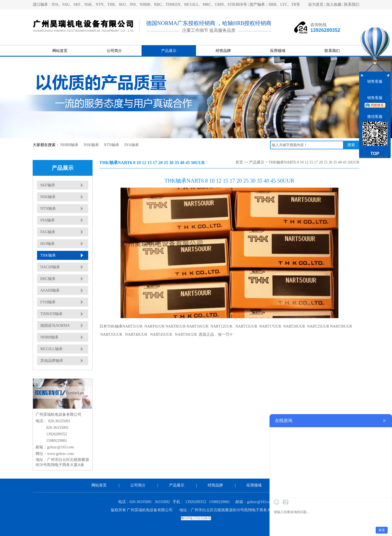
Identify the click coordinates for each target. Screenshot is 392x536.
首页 (239, 162)
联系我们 (352, 4)
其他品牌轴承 (52, 361)
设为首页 (316, 4)
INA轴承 (132, 145)
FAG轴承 (48, 232)
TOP (375, 154)
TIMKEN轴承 (51, 314)
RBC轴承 (48, 279)
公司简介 (114, 51)
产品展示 (169, 51)
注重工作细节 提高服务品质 (209, 30)
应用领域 (278, 51)
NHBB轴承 (70, 145)
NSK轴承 (91, 145)
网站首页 (60, 51)
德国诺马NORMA (55, 326)
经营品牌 (223, 51)
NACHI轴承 (50, 267)
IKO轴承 (48, 244)
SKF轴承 (48, 185)
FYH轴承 (48, 302)
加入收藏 (334, 4)
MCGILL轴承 (51, 349)
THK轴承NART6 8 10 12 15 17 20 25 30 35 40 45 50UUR (314, 162)
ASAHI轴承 (50, 290)
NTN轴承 (111, 145)
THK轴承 (48, 255)
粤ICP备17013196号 (196, 518)
